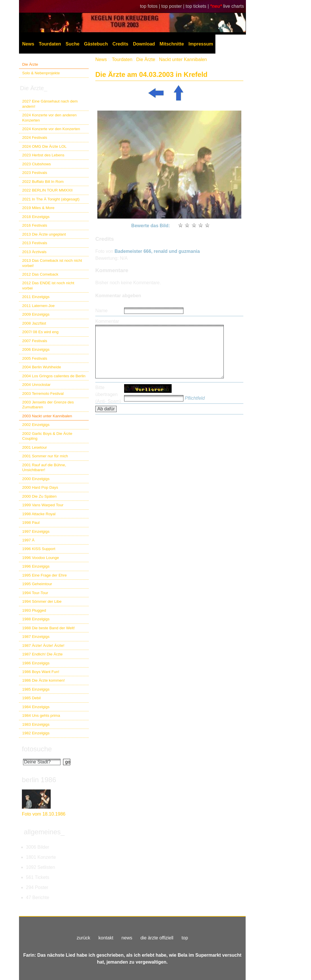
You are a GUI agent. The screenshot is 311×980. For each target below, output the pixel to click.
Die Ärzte (30, 64)
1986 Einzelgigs (36, 663)
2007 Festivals (35, 341)
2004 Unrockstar (36, 385)
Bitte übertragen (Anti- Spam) (108, 394)
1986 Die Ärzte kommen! (43, 680)
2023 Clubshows (36, 164)
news (127, 938)
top (185, 938)
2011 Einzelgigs (36, 297)
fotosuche (37, 749)
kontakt (106, 938)
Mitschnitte (172, 44)
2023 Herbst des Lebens (43, 155)
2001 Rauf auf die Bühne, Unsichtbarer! (44, 467)
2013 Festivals (35, 243)
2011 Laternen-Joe (38, 306)
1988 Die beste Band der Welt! (49, 628)
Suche (73, 44)
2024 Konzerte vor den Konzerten (51, 129)
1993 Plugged (34, 610)
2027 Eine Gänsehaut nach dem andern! (50, 104)
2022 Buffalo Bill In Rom (43, 182)
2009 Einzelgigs (36, 314)
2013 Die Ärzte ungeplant (44, 234)
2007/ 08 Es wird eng (40, 332)
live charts (234, 6)
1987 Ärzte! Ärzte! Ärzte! (43, 646)
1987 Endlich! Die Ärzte (42, 654)
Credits (121, 44)
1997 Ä (28, 540)
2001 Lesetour (35, 447)
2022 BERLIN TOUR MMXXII (47, 190)
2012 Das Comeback (40, 274)
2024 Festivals (35, 138)
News (28, 44)
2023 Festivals (35, 173)
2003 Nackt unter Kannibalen (47, 416)
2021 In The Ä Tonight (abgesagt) (51, 199)
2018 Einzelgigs (36, 217)
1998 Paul (31, 523)
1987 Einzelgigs (36, 637)
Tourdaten (50, 44)
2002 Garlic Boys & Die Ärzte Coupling (47, 436)
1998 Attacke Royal (39, 514)
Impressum (201, 44)
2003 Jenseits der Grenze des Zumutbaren (48, 405)
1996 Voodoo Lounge (41, 558)
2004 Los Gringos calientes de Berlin (54, 376)
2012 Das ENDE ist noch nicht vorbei (48, 285)
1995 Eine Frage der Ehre (44, 575)
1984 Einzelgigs (36, 707)
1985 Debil (31, 698)
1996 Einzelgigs (36, 566)
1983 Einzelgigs (36, 724)
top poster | (173, 6)
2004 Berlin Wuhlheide (42, 367)
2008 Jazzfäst (34, 323)
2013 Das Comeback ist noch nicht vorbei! (52, 263)
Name (102, 311)
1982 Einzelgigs (36, 733)
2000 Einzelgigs (36, 479)
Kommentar (107, 321)
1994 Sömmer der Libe (42, 601)
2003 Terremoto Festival (43, 394)
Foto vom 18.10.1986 (44, 814)
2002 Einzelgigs (36, 425)
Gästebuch (96, 44)
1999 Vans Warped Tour (43, 505)
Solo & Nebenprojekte (41, 73)
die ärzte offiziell (157, 938)
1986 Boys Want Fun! (41, 672)
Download (144, 44)
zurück (83, 938)
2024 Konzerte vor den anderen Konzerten (49, 117)
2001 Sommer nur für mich (45, 456)
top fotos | (151, 6)
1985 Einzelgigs (36, 689)
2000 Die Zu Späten (39, 496)
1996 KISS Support (39, 549)
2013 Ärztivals (34, 252)
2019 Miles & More (38, 208)
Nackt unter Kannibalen (183, 59)
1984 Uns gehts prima (41, 715)
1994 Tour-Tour (35, 593)
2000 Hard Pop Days (40, 487)
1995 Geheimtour (37, 584)
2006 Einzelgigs (36, 349)
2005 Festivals (35, 358)
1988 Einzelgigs (36, 619)
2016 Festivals (35, 225)
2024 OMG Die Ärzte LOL (44, 146)
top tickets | (198, 6)
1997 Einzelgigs (36, 531)
